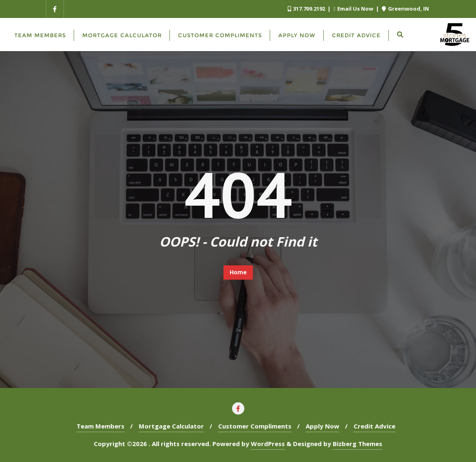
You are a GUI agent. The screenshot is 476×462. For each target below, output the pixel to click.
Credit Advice (374, 426)
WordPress (268, 444)
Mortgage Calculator (171, 426)
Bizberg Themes (358, 444)
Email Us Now (354, 9)
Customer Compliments (255, 426)
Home (238, 272)
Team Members (100, 426)
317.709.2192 (307, 9)
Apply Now (323, 426)
